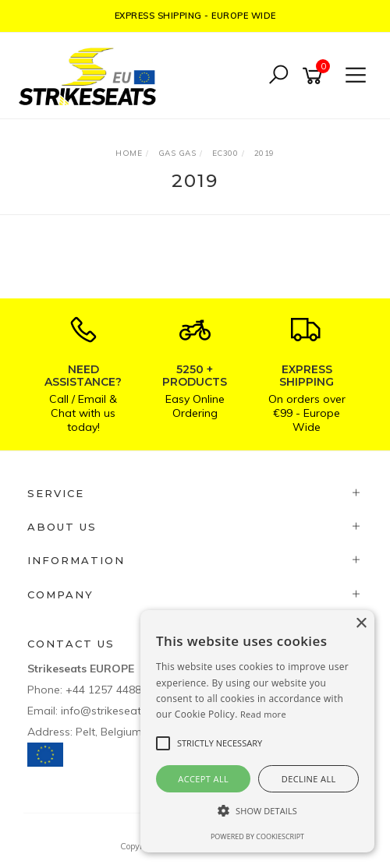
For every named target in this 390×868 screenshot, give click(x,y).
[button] (257, 811)
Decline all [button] (309, 779)
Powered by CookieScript (257, 836)
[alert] (257, 731)
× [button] (361, 624)
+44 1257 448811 (110, 690)
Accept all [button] (203, 779)
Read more (263, 714)
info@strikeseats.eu (111, 711)
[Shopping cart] (315, 76)
